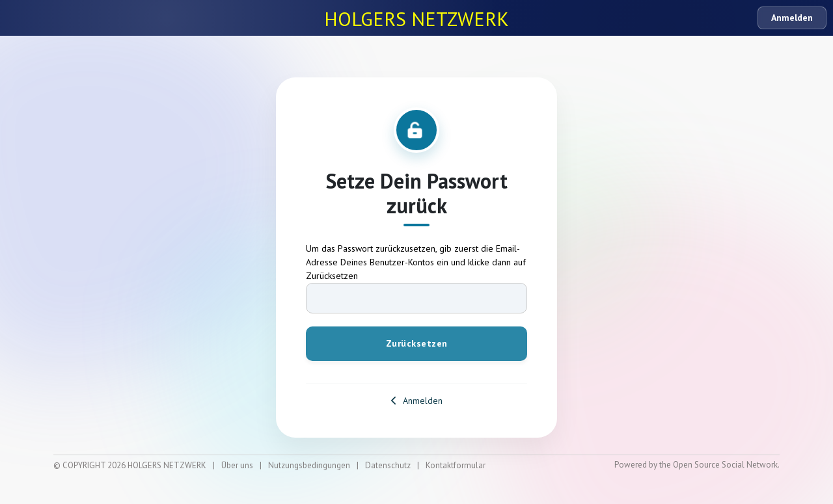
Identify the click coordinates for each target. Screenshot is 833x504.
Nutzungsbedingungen (309, 465)
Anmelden (792, 18)
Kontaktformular (456, 465)
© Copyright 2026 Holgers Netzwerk (130, 465)
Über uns (237, 465)
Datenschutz (388, 465)
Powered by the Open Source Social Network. (697, 465)
